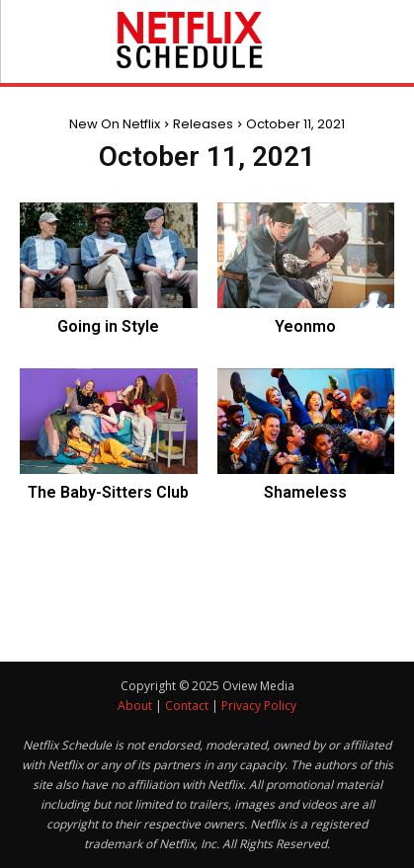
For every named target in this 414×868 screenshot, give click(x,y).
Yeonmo (305, 326)
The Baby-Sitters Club (108, 492)
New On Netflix (115, 124)
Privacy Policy (259, 706)
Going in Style (108, 326)
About (135, 706)
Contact (187, 706)
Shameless (305, 492)
